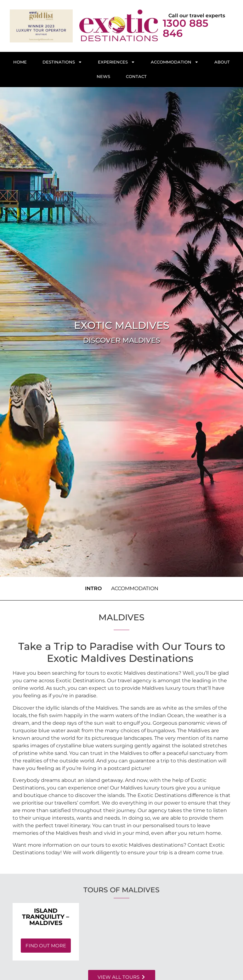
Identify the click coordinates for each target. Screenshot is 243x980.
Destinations (62, 62)
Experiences (116, 62)
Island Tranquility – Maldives (46, 916)
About (222, 62)
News (103, 77)
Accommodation (175, 62)
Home (20, 62)
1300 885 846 (186, 28)
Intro (93, 588)
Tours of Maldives (121, 890)
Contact (136, 77)
